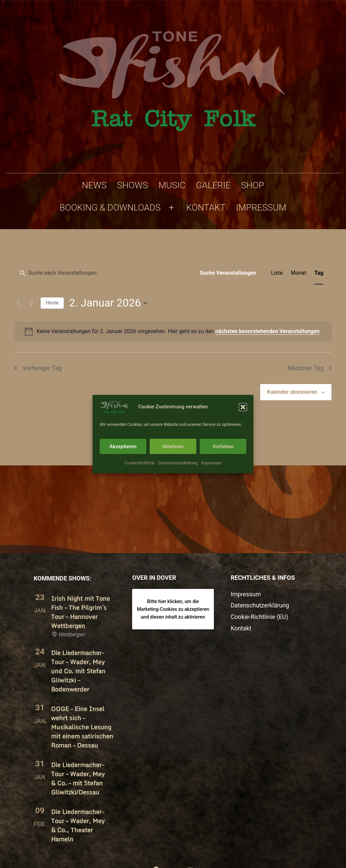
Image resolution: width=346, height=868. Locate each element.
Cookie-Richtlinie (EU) (259, 617)
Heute (52, 303)
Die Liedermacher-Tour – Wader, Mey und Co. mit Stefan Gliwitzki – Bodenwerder (78, 671)
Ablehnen (173, 458)
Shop (252, 185)
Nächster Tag (310, 368)
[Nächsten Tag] (31, 303)
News (94, 185)
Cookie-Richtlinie (140, 474)
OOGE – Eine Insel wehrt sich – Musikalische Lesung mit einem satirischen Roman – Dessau (82, 727)
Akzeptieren (123, 458)
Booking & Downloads (110, 208)
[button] (243, 418)
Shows (132, 185)
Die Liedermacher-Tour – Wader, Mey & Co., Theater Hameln (78, 825)
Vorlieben (223, 458)
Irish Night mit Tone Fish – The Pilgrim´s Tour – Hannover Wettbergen (80, 612)
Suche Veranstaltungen (228, 273)
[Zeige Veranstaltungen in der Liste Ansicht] (277, 273)
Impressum (211, 474)
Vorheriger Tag (38, 368)
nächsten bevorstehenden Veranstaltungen (267, 331)
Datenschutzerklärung (178, 474)
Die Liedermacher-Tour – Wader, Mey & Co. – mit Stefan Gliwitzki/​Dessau (78, 778)
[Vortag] (18, 303)
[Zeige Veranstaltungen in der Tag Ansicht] (319, 273)
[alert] (173, 331)
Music (172, 185)
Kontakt (206, 208)
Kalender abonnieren (292, 392)
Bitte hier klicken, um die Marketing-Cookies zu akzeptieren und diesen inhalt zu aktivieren (173, 609)
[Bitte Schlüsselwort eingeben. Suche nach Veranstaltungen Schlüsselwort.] (104, 273)
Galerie (213, 185)
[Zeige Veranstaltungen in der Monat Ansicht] (299, 273)
